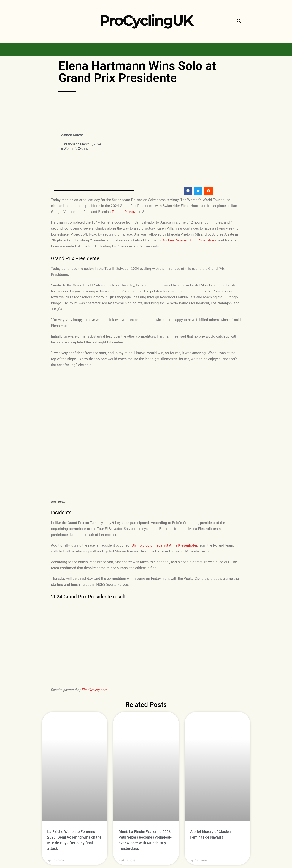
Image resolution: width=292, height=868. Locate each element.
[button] (239, 22)
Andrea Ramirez (175, 240)
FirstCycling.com (95, 690)
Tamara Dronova (125, 212)
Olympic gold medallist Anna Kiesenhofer (164, 545)
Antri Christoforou (203, 240)
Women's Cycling (76, 149)
